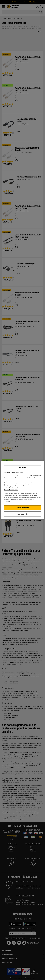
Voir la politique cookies (11, 490)
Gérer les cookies (22, 514)
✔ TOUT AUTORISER (23, 508)
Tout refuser (22, 468)
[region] (22, 490)
